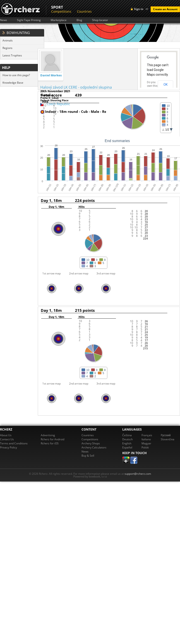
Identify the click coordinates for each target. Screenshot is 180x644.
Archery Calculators (94, 447)
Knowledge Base (13, 83)
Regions (7, 48)
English (127, 443)
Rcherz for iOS (50, 443)
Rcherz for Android (53, 439)
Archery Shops (91, 443)
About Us (6, 435)
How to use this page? (16, 75)
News (4, 20)
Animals (8, 40)
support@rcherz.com (138, 474)
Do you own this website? (152, 86)
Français (147, 435)
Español (127, 447)
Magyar (146, 443)
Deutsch (127, 439)
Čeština (127, 435)
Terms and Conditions (14, 443)
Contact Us (7, 439)
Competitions (61, 11)
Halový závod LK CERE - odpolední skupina (76, 87)
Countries (84, 11)
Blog (79, 20)
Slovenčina (168, 439)
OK (166, 85)
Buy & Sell (88, 456)
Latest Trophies (12, 55)
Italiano (146, 439)
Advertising (48, 435)
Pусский (166, 435)
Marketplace (59, 20)
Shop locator (100, 20)
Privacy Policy (8, 447)
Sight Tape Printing (29, 20)
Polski (145, 447)
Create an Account (165, 9)
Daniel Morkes (51, 75)
